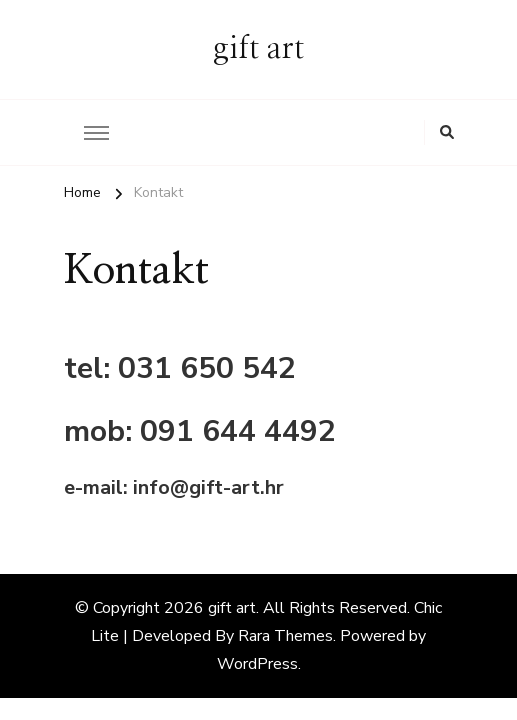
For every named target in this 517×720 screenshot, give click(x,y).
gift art (258, 49)
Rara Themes (285, 636)
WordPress (257, 664)
